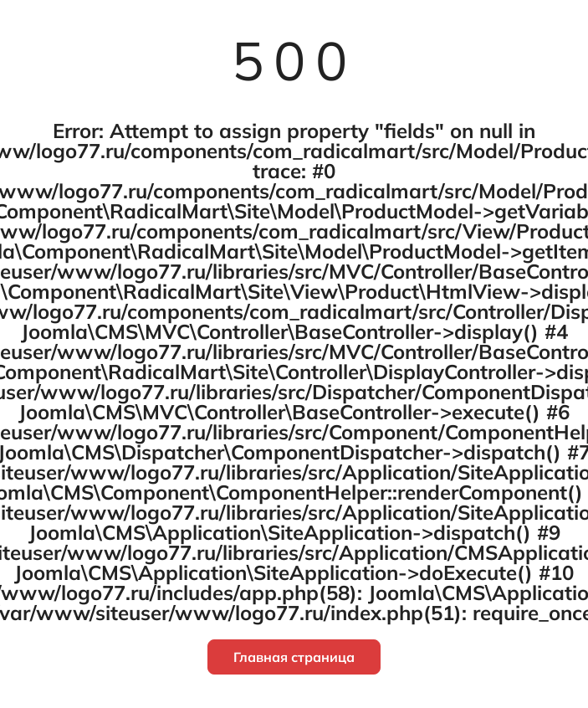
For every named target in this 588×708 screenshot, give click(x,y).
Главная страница (294, 657)
